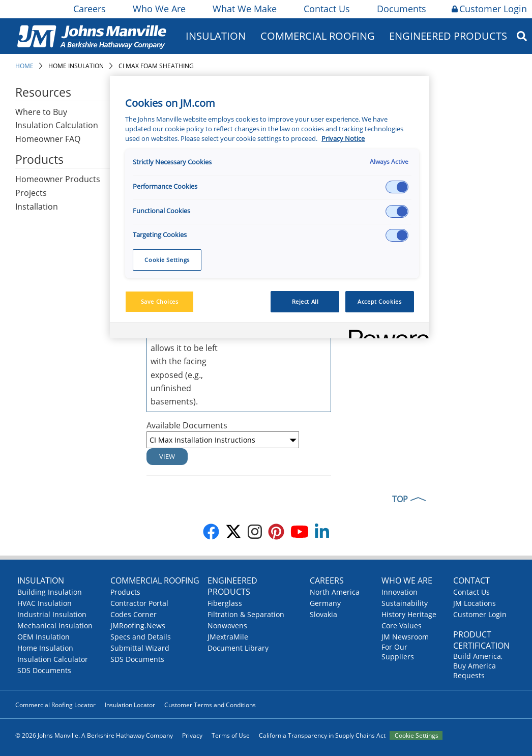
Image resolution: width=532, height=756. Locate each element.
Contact (471, 580)
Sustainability (405, 603)
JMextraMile (228, 637)
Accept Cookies (379, 301)
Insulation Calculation (57, 125)
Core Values (402, 626)
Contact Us (326, 9)
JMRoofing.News (138, 626)
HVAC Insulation (45, 603)
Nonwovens (227, 626)
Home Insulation (76, 66)
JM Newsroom (405, 637)
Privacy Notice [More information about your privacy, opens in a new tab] (343, 139)
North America (335, 592)
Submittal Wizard (140, 648)
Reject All (305, 301)
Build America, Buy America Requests (478, 666)
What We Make (244, 9)
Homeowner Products (58, 179)
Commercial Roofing (318, 36)
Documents (401, 9)
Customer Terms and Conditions (210, 705)
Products (125, 592)
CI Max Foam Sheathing (156, 66)
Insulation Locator (130, 705)
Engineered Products (448, 36)
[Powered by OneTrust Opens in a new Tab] (386, 332)
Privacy (192, 735)
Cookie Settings (417, 735)
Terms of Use (231, 735)
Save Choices (160, 301)
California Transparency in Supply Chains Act (322, 735)
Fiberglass (225, 603)
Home (24, 66)
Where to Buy (41, 112)
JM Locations (475, 603)
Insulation (216, 36)
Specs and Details (141, 637)
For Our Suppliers (398, 652)
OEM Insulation (43, 637)
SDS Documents (44, 670)
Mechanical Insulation (55, 626)
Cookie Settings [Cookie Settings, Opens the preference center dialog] (167, 260)
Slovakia (323, 614)
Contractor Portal (139, 603)
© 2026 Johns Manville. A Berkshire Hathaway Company (94, 735)
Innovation (400, 592)
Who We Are (158, 9)
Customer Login (489, 9)
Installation (37, 207)
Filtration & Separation (246, 614)
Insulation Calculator (53, 659)
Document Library (238, 648)
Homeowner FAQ (48, 139)
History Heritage (409, 614)
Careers (89, 9)
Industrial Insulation (52, 614)
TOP (400, 499)
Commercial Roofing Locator (55, 705)
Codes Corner (134, 614)
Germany (325, 603)
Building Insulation (50, 592)
